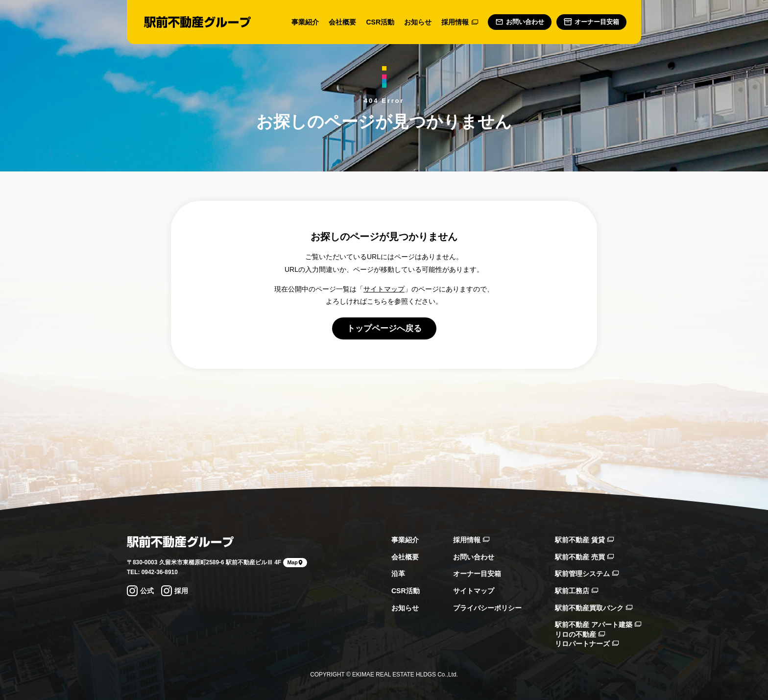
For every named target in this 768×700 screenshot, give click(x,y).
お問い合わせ (474, 557)
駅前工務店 (576, 591)
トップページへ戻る (384, 328)
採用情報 (460, 22)
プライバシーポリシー (487, 608)
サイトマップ (384, 289)
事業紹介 (305, 22)
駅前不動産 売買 (584, 557)
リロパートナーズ (587, 644)
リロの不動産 (580, 634)
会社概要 (342, 22)
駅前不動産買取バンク (594, 608)
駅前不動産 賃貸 (584, 540)
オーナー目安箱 (477, 574)
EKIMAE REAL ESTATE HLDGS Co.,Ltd (404, 675)
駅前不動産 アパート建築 (598, 625)
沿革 (398, 574)
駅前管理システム (587, 574)
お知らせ (418, 22)
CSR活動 (380, 22)
